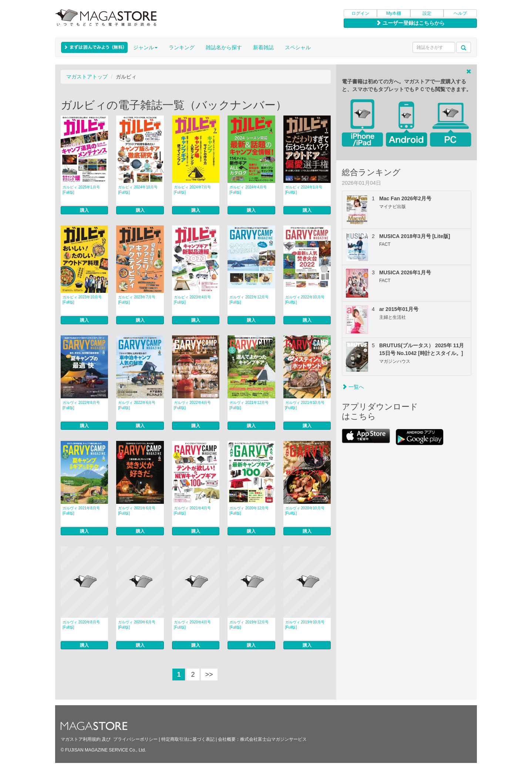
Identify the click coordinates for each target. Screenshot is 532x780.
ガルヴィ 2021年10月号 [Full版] (305, 405)
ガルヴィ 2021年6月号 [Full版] (137, 511)
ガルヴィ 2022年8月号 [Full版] (81, 405)
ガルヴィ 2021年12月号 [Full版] (249, 405)
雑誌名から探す (224, 47)
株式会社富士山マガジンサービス (273, 739)
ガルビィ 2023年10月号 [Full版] (82, 300)
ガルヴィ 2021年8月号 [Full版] (81, 511)
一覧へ (353, 387)
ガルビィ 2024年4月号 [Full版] (248, 190)
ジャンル (145, 47)
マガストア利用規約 (81, 739)
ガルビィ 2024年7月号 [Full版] (193, 190)
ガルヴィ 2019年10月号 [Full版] (305, 625)
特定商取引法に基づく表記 (188, 739)
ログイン (360, 13)
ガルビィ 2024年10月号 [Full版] (138, 190)
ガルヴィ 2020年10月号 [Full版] (305, 511)
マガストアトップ (87, 77)
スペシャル (298, 47)
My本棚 (394, 13)
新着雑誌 (263, 47)
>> (209, 674)
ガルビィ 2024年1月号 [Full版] (304, 190)
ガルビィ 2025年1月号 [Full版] (81, 190)
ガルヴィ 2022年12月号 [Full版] (249, 300)
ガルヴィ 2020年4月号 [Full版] (193, 625)
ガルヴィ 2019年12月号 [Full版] (249, 625)
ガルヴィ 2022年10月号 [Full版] (305, 300)
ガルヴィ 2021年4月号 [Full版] (193, 511)
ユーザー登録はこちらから (410, 23)
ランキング (182, 47)
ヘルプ (460, 13)
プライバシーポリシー (135, 739)
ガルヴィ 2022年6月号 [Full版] (137, 405)
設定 (427, 13)
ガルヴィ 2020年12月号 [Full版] (249, 511)
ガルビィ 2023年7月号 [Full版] (137, 300)
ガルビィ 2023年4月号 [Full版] (193, 300)
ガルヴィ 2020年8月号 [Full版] (81, 625)
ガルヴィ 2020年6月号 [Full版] (137, 625)
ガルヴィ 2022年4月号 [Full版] (193, 405)
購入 (84, 210)
